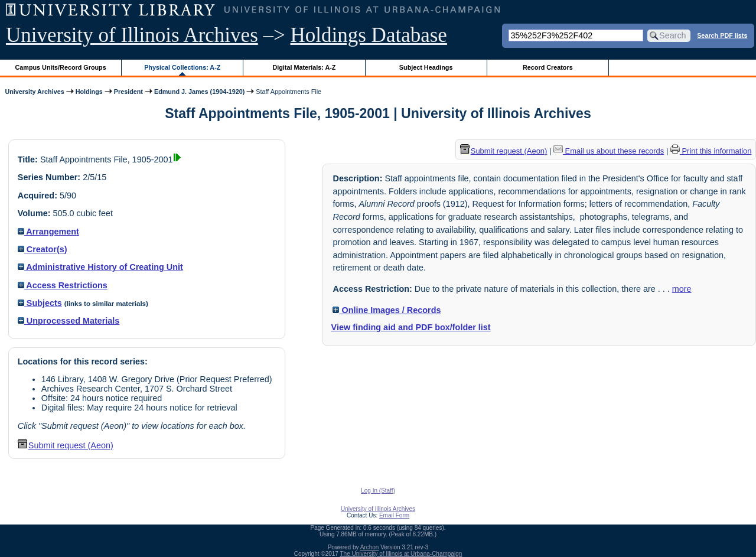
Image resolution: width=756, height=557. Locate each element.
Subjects (40, 303)
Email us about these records (609, 151)
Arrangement (48, 232)
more (682, 289)
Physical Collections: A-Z (182, 67)
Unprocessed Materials (69, 321)
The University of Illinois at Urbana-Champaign (401, 554)
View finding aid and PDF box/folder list (411, 327)
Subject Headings (426, 67)
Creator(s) (43, 249)
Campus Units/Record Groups (61, 67)
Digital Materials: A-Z (304, 67)
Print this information (711, 151)
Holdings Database (369, 35)
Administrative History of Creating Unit (100, 267)
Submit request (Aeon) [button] (66, 445)
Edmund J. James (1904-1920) (199, 92)
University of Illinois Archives (132, 35)
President (128, 92)
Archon (370, 547)
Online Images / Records (387, 310)
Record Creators (548, 67)
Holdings (89, 92)
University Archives (34, 92)
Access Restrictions (63, 285)
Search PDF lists (722, 35)
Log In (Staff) (378, 491)
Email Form (394, 515)
